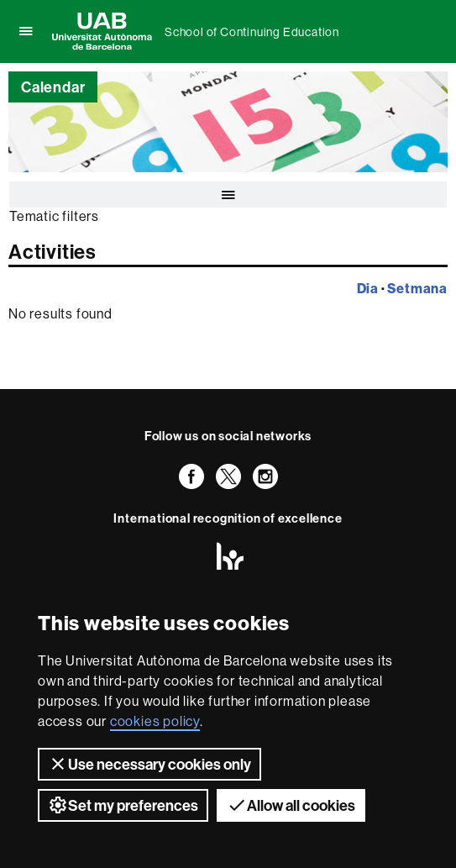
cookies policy (155, 721)
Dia (368, 288)
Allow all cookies (291, 805)
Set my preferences (123, 805)
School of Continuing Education (252, 32)
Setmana (417, 288)
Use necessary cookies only (149, 764)
